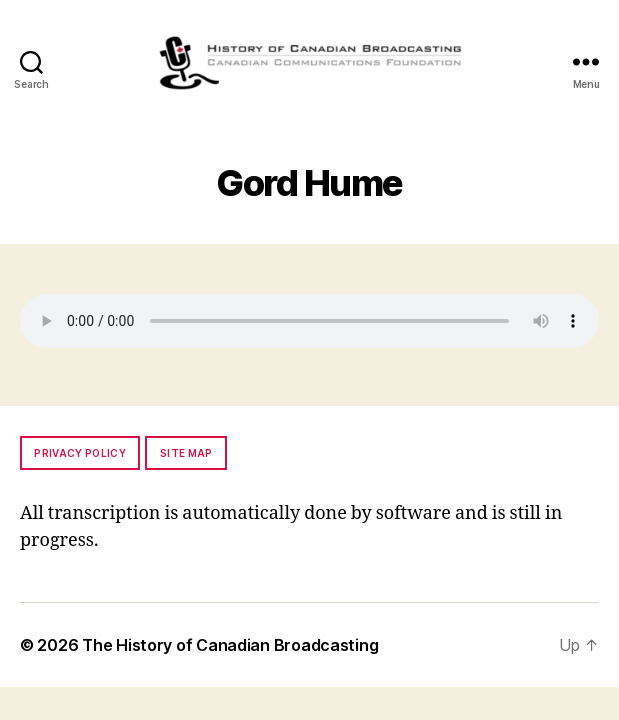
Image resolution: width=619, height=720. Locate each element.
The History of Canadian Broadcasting (230, 645)
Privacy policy (80, 453)
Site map (186, 453)
